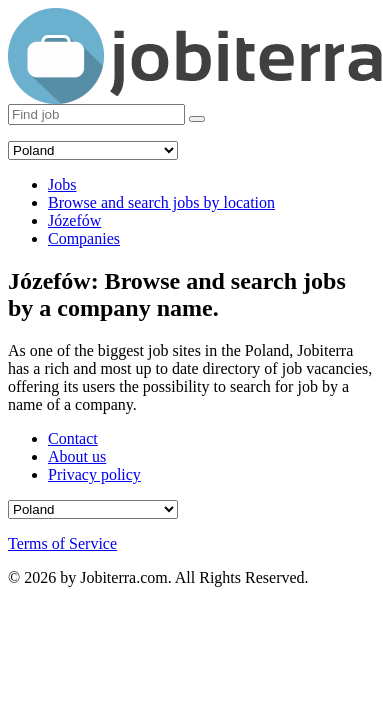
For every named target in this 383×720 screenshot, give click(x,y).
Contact (73, 438)
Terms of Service (62, 543)
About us (77, 456)
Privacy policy (94, 474)
